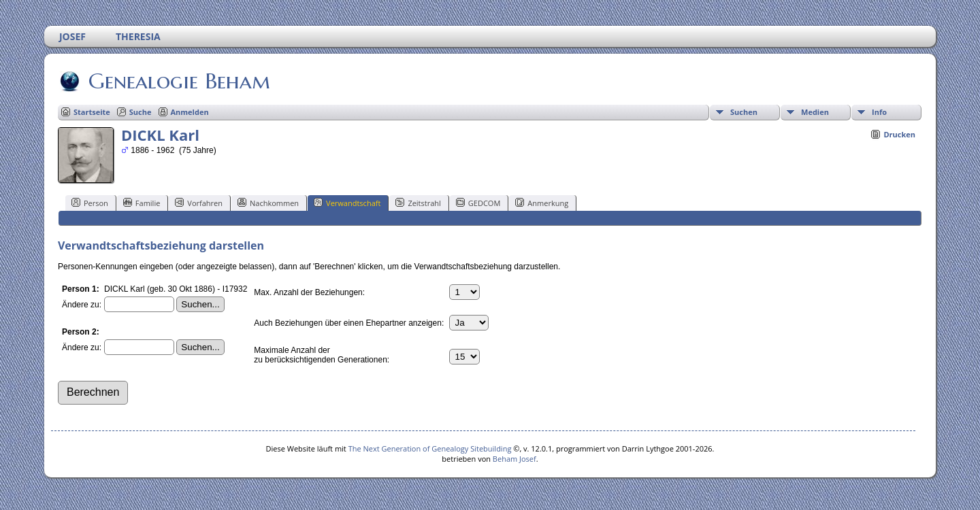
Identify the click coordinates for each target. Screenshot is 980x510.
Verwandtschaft (347, 203)
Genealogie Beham (178, 81)
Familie (142, 203)
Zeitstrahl (418, 203)
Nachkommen (268, 203)
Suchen (744, 112)
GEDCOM (478, 203)
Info (879, 112)
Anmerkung (542, 203)
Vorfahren (199, 203)
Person (90, 203)
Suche (141, 112)
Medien (815, 112)
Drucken (899, 134)
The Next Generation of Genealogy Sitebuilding (430, 448)
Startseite (92, 112)
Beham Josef (514, 459)
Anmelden (190, 112)
